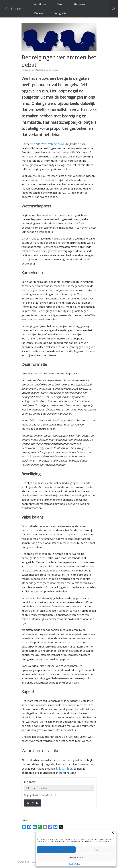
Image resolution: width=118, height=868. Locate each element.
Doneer (39, 13)
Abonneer (79, 4)
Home (40, 4)
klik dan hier (64, 768)
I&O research (48, 180)
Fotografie (60, 13)
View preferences (76, 857)
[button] (113, 833)
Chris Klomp (54, 70)
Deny (96, 850)
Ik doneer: (30, 781)
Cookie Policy (75, 864)
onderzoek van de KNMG (49, 144)
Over (60, 4)
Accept (56, 850)
